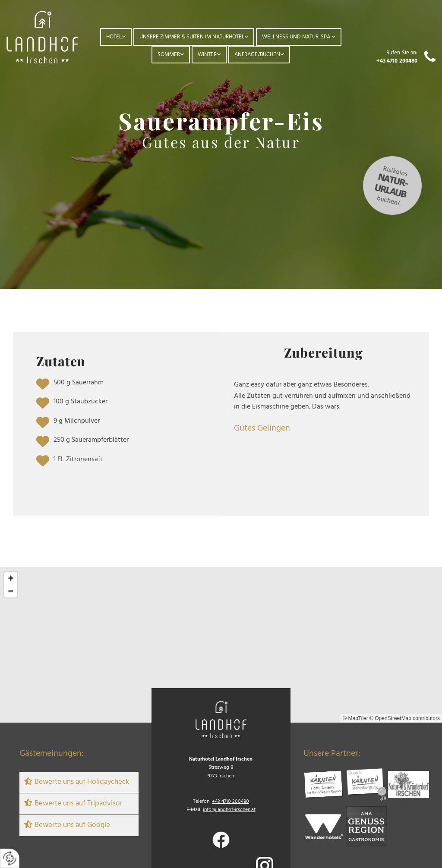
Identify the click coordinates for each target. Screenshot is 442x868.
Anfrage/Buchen (257, 55)
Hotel (114, 37)
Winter (207, 55)
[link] (116, 37)
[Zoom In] (11, 578)
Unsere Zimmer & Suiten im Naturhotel (192, 37)
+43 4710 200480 (397, 61)
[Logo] (42, 37)
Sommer (169, 55)
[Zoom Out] (11, 591)
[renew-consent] (10, 858)
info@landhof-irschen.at (229, 810)
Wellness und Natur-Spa (297, 37)
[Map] (221, 645)
